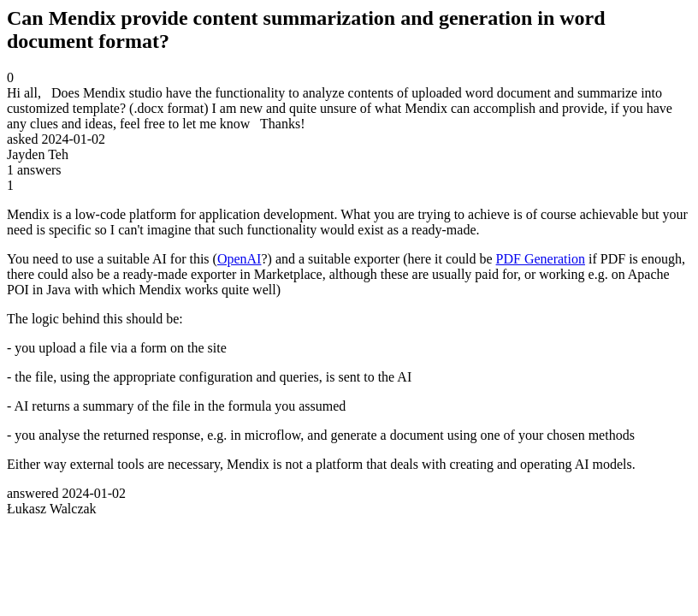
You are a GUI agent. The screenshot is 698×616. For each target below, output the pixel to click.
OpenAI (240, 259)
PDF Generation (541, 259)
